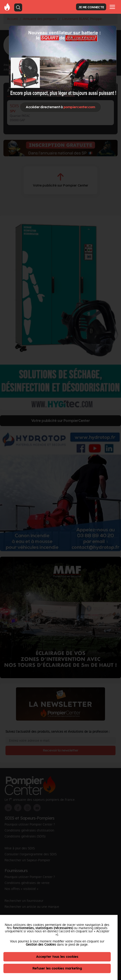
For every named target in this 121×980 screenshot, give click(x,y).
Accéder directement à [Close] (60, 107)
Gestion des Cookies (41, 944)
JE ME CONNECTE (91, 7)
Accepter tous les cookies (57, 957)
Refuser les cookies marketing (57, 968)
